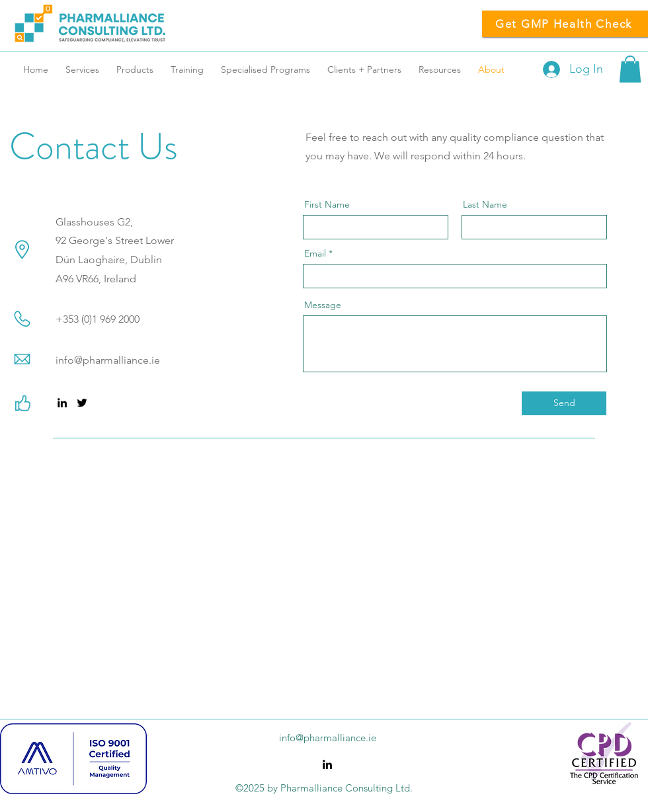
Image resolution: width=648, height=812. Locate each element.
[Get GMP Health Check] (565, 24)
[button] (630, 69)
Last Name (485, 204)
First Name (327, 204)
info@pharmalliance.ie (108, 360)
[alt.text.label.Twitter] (82, 403)
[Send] (564, 403)
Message (323, 305)
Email (315, 253)
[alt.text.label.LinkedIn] (62, 403)
